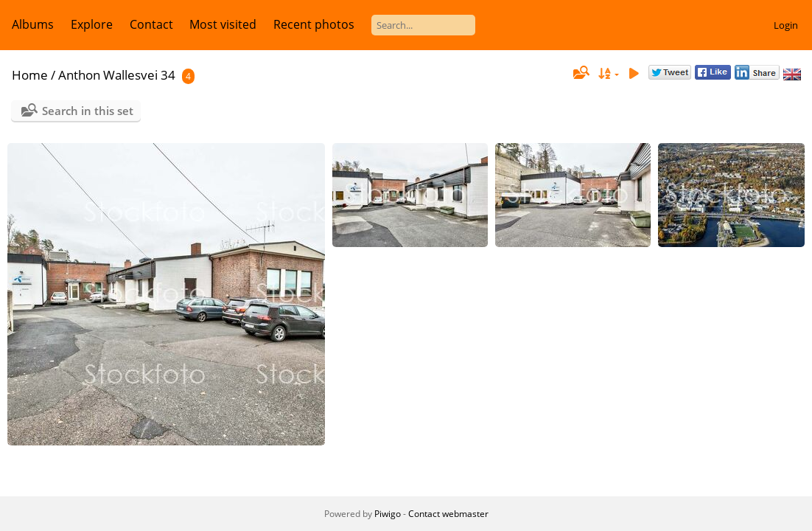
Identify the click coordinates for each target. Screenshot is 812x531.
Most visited (223, 24)
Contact (151, 24)
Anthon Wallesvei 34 (117, 75)
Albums (33, 24)
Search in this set (88, 111)
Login (786, 25)
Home (30, 75)
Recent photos (314, 24)
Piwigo (388, 514)
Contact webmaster (448, 514)
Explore (92, 24)
